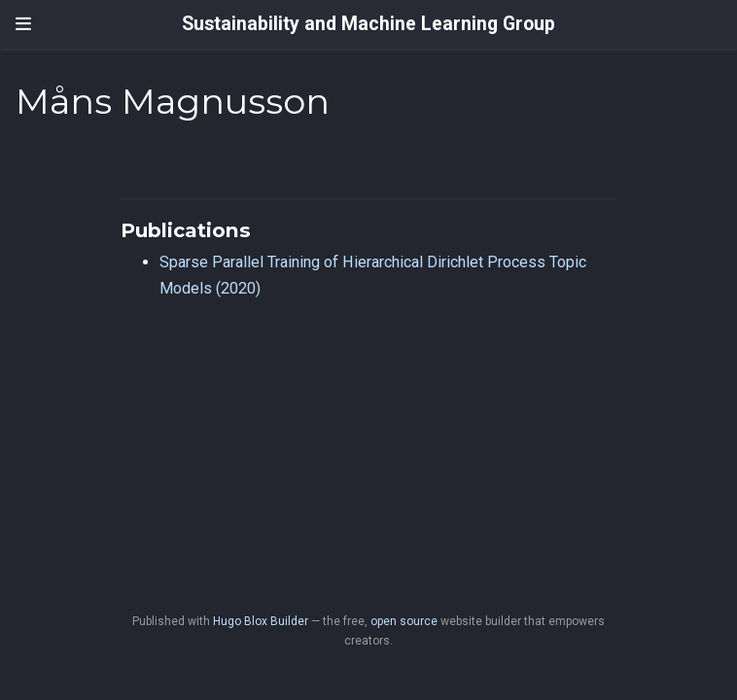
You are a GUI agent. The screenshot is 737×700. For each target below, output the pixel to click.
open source (404, 621)
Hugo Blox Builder (261, 621)
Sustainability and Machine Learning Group (368, 24)
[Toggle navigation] (23, 24)
